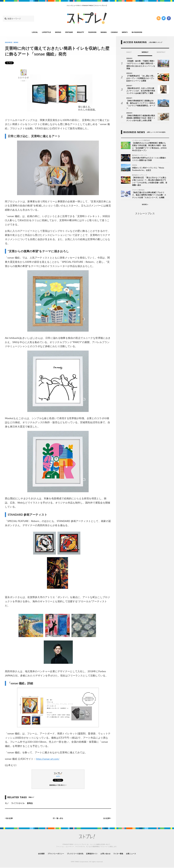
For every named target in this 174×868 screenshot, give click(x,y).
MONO (58, 32)
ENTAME (69, 32)
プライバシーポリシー (51, 853)
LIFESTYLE (46, 32)
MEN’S (125, 32)
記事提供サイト (93, 853)
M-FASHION (137, 32)
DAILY (129, 52)
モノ (7, 803)
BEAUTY (81, 32)
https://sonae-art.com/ (49, 759)
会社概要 (34, 853)
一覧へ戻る (58, 818)
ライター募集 (123, 853)
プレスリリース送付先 (73, 853)
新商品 (30, 803)
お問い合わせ (109, 853)
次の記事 (107, 818)
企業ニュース (138, 853)
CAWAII (114, 32)
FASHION (92, 32)
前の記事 (9, 818)
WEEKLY (145, 52)
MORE (145, 201)
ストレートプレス (145, 210)
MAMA (104, 32)
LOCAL (35, 32)
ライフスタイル (18, 803)
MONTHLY (161, 52)
